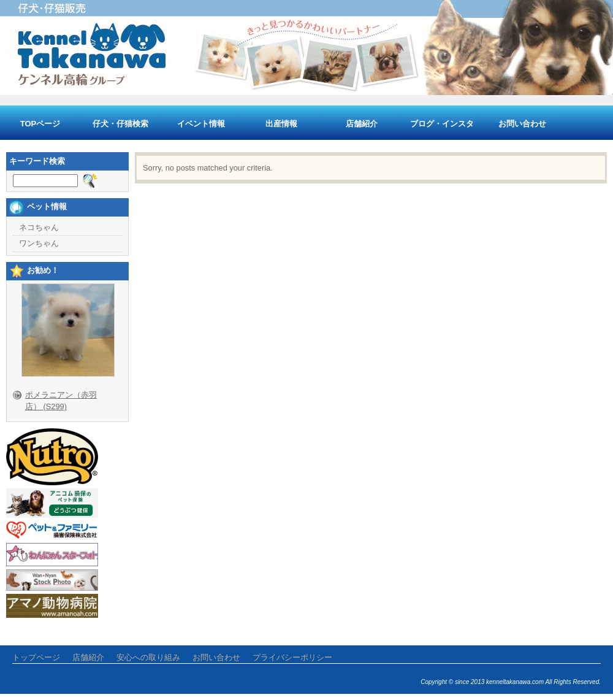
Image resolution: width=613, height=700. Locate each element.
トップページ (36, 657)
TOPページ (40, 124)
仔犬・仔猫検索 (120, 124)
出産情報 (281, 124)
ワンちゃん (39, 243)
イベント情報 (201, 124)
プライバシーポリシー (292, 657)
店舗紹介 (362, 124)
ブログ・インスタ (442, 124)
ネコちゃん (39, 227)
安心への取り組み (148, 657)
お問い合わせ (522, 124)
